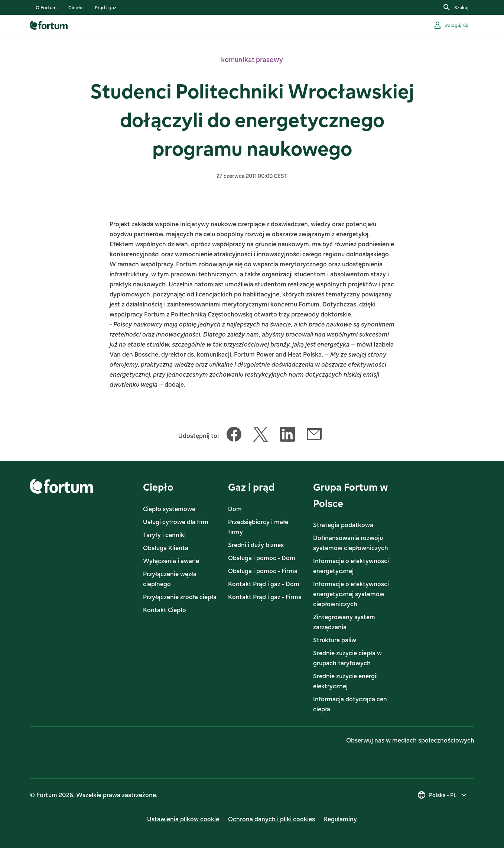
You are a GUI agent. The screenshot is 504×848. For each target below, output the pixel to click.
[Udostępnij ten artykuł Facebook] (234, 436)
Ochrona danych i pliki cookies (271, 819)
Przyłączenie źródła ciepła (180, 597)
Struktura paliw (335, 640)
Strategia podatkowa (343, 525)
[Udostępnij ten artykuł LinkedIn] (287, 436)
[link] (46, 7)
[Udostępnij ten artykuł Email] (314, 436)
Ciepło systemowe (169, 509)
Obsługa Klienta (166, 548)
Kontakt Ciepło (165, 610)
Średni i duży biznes (256, 545)
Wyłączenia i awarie (171, 561)
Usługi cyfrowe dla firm (176, 522)
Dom (235, 509)
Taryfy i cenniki (164, 535)
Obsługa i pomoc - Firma (263, 571)
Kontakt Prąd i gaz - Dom (264, 584)
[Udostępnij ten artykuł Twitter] (261, 436)
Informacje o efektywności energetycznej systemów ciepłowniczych (351, 594)
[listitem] (46, 7)
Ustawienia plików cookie (183, 819)
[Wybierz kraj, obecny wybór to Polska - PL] (443, 795)
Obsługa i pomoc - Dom (262, 558)
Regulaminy (340, 819)
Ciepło (158, 487)
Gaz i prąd (251, 487)
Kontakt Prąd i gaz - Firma (265, 597)
